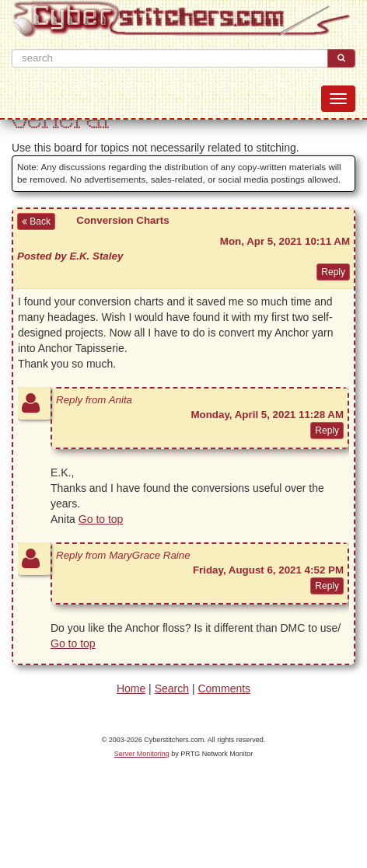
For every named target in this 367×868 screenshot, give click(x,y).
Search (172, 688)
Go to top (101, 519)
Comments (224, 688)
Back (36, 221)
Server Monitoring (142, 754)
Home (131, 688)
